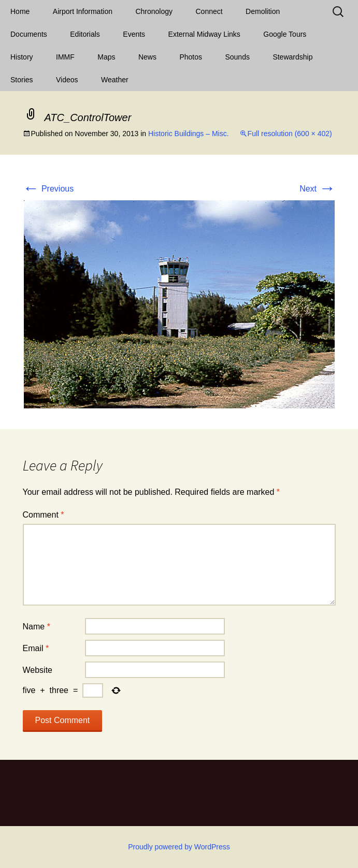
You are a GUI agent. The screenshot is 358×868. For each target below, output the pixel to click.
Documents (29, 34)
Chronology (154, 11)
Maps (106, 57)
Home (20, 11)
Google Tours (285, 34)
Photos (191, 57)
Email (36, 648)
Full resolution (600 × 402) (290, 134)
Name (37, 627)
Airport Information (83, 11)
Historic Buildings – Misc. (189, 134)
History (22, 57)
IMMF (65, 57)
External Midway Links (204, 34)
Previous (48, 189)
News (147, 57)
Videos (67, 80)
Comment (44, 515)
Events (134, 34)
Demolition (263, 11)
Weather (115, 80)
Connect (209, 11)
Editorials (85, 34)
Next (317, 189)
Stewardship (292, 57)
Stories (22, 80)
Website (38, 670)
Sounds (237, 57)
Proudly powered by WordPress (179, 847)
